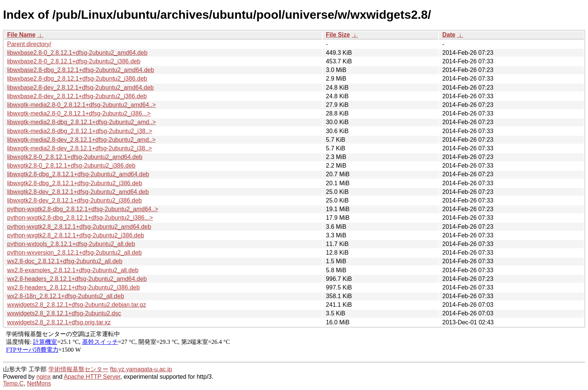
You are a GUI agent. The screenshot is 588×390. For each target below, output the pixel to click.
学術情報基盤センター (78, 369)
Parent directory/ (29, 44)
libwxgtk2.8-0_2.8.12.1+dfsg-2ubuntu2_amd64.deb (75, 157)
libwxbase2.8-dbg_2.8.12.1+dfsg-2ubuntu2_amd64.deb (81, 70)
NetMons (39, 383)
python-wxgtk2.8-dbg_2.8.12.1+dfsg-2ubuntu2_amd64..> (83, 209)
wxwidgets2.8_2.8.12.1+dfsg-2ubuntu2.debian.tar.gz (77, 305)
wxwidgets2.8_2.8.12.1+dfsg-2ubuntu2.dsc (64, 313)
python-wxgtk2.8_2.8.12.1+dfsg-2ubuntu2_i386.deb (76, 235)
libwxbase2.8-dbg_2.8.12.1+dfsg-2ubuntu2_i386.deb (77, 79)
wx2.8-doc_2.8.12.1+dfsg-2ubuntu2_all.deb (65, 261)
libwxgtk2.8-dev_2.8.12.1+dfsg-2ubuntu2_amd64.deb (78, 192)
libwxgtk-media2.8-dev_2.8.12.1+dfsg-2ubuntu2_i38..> (79, 148)
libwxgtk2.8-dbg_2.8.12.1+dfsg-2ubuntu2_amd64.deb (78, 174)
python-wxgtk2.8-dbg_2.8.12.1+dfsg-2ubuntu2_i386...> (80, 218)
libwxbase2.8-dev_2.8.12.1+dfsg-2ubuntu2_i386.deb (77, 96)
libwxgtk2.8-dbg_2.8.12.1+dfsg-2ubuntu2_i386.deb (75, 183)
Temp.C (13, 383)
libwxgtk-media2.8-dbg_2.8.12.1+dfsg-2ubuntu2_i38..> (80, 131)
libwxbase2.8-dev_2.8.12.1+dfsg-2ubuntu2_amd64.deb (80, 88)
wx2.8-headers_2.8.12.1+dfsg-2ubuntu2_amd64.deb (77, 279)
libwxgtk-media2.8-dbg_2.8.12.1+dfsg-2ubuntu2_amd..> (82, 122)
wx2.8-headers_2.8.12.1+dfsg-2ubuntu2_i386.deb (73, 287)
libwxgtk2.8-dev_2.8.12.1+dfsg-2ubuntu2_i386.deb (74, 200)
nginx (43, 377)
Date (449, 35)
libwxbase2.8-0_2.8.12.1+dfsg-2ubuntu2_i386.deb (74, 61)
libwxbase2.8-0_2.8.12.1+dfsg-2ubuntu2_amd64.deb (77, 53)
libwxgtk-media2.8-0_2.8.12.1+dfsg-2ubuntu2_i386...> (79, 113)
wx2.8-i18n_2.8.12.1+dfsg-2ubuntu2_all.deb (66, 296)
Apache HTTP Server (92, 377)
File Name (21, 35)
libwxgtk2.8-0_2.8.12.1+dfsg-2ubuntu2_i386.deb (71, 166)
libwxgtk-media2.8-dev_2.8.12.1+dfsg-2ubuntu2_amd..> (81, 140)
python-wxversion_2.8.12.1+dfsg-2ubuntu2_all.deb (74, 253)
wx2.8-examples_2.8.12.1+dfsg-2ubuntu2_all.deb (73, 270)
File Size (338, 35)
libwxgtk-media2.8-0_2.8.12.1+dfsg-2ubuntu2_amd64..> (82, 105)
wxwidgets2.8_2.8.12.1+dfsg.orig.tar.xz (59, 322)
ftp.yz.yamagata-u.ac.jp (141, 369)
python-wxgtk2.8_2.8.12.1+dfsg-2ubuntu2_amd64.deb (79, 227)
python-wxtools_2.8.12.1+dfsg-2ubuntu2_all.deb (71, 244)
